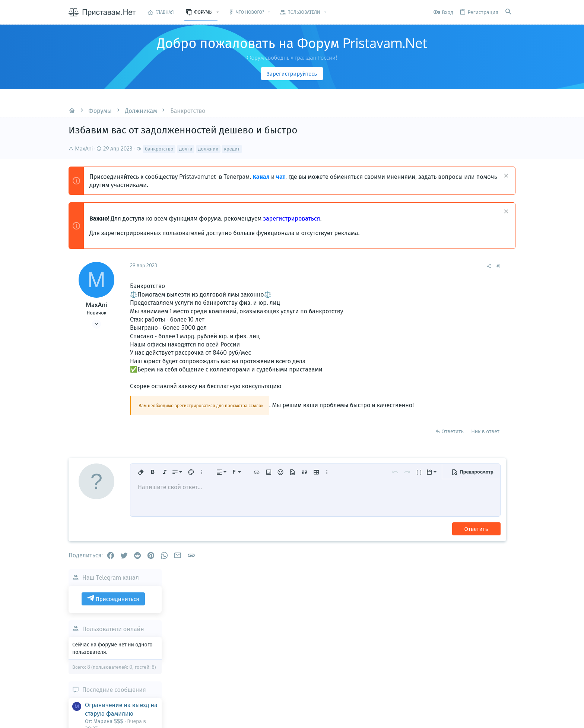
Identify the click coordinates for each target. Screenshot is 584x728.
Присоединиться (467, 286)
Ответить (361, 440)
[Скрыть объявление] (505, 176)
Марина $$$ (507, 554)
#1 (407, 266)
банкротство (159, 149)
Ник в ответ (394, 440)
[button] (218, 12)
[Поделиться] (398, 266)
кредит (232, 149)
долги (186, 149)
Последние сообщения (468, 377)
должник (208, 149)
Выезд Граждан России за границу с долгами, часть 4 (475, 453)
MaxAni (84, 148)
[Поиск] (508, 12)
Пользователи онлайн (467, 316)
